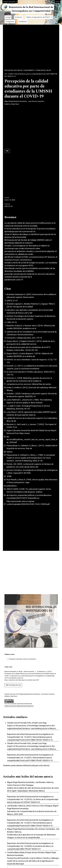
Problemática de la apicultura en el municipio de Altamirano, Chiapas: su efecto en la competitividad (31, 836)
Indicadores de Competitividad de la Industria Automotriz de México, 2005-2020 (32, 813)
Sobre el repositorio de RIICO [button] (38, 17)
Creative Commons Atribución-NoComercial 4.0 (19, 706)
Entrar (58, 2)
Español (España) (10, 1)
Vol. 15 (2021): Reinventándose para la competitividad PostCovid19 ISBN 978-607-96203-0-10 (31, 75)
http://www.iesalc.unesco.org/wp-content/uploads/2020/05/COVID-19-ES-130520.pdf (28, 503)
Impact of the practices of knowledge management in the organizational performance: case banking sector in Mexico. (32, 727)
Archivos (18, 17)
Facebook (23, 21)
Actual (8, 17)
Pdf (7, 151)
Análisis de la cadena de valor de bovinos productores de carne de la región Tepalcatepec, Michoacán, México (33, 789)
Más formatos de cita (13, 685)
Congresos (10, 21)
